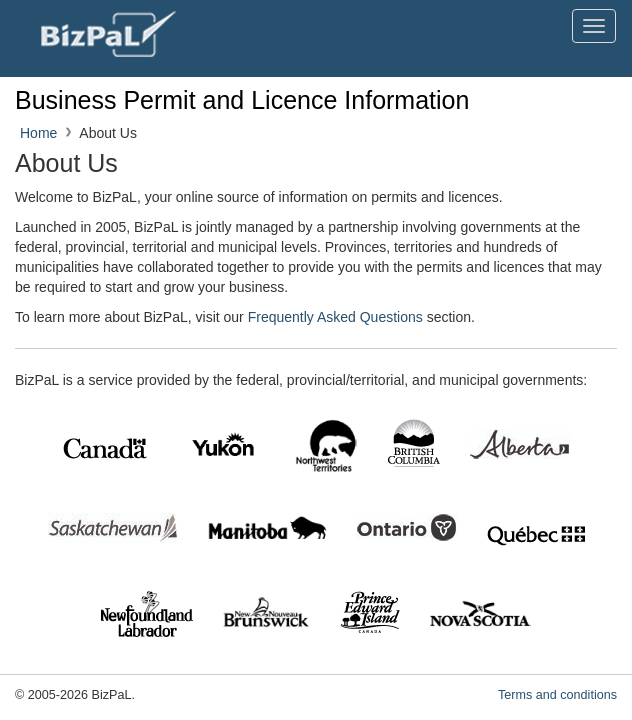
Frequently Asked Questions (335, 317)
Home (38, 133)
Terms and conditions (557, 695)
